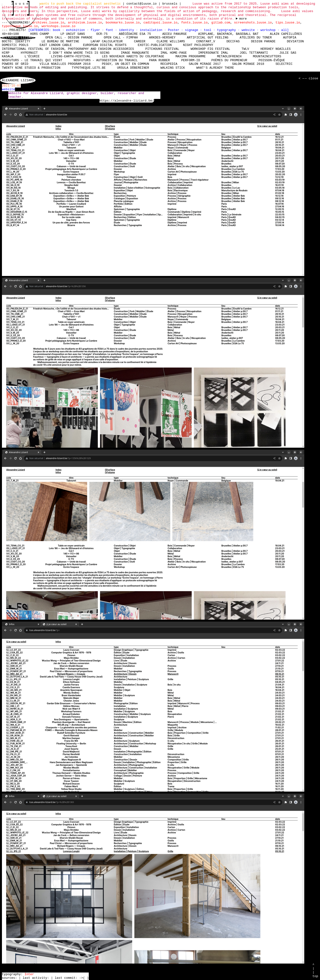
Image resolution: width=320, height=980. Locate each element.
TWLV (245, 49)
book (57, 30)
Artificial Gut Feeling (208, 38)
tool (209, 30)
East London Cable (56, 45)
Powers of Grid (15, 64)
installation (152, 30)
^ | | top (315, 971)
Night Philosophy (198, 45)
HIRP (6, 53)
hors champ (40, 34)
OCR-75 (102, 34)
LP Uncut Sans (73, 34)
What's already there (215, 68)
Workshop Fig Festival (210, 49)
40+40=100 (10, 34)
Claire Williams (171, 41)
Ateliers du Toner (256, 38)
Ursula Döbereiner (133, 68)
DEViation (295, 41)
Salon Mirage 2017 (205, 64)
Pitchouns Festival (162, 49)
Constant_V (206, 41)
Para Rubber (159, 60)
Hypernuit (29, 53)
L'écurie (32, 57)
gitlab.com (221, 22)
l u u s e (21, 4)
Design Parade (263, 41)
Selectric (284, 64)
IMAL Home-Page (174, 53)
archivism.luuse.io (85, 22)
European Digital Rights (105, 45)
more (243, 19)
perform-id (191, 60)
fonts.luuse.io (194, 22)
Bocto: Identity (16, 41)
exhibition (76, 30)
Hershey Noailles (275, 49)
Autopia (290, 38)
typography (227, 30)
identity (127, 30)
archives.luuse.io (48, 22)
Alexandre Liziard (18, 37)
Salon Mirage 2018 (248, 64)
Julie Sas (288, 53)
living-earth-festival (71, 57)
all (284, 30)
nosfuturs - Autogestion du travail (106, 60)
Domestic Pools (15, 45)
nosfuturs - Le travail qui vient (32, 60)
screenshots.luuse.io (253, 22)
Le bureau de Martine (60, 41)
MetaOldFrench (229, 57)
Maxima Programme (190, 57)
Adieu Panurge (175, 34)
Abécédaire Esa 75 (135, 34)
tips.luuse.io (288, 22)
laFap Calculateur (107, 41)
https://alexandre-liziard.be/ (127, 101)
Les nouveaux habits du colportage (133, 57)
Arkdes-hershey (162, 38)
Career (140, 41)
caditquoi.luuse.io (160, 22)
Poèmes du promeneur (229, 60)
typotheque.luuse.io (20, 26)
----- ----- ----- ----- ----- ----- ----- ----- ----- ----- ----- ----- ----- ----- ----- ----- (241, 19)
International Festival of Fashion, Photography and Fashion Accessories (68, 49)
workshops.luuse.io (59, 26)
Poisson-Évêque (272, 60)
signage (193, 30)
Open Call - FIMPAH (121, 38)
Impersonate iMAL (213, 53)
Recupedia (169, 64)
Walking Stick (173, 68)
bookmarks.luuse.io (123, 22)
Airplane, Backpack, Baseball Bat (228, 34)
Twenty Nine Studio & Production (31, 68)
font (110, 30)
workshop (269, 30)
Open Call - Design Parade (69, 38)
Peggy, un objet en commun (125, 64)
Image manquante (135, 53)
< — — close (308, 79)
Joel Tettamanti (254, 53)
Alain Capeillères (286, 34)
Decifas (233, 41)
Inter (29, 974)
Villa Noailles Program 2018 (65, 64)
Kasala (8, 57)
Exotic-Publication (155, 45)
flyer (96, 30)
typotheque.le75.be (89, 68)
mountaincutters (267, 57)
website (249, 30)
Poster (175, 30)
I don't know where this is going (79, 53)
